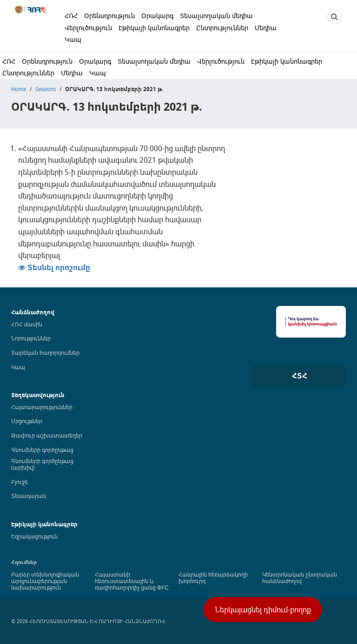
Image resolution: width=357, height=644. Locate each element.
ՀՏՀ (300, 376)
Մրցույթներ (27, 421)
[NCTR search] (335, 17)
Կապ (73, 39)
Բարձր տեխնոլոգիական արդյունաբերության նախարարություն (45, 581)
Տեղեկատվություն (38, 395)
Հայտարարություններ (42, 407)
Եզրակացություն (34, 536)
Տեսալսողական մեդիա (216, 16)
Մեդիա (266, 28)
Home (19, 89)
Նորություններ (31, 338)
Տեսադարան (29, 496)
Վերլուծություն (88, 28)
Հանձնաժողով (33, 312)
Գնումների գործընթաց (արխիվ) (42, 464)
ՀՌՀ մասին (27, 324)
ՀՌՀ (71, 16)
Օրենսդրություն (109, 16)
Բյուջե (20, 482)
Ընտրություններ (222, 28)
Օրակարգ (157, 16)
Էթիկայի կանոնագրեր (154, 28)
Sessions (46, 89)
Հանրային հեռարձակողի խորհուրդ (213, 578)
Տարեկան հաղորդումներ (45, 352)
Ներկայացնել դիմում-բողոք (263, 610)
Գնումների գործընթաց (42, 450)
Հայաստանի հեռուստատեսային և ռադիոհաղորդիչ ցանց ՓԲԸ (132, 581)
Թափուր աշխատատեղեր (47, 435)
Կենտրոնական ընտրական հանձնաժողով (300, 578)
